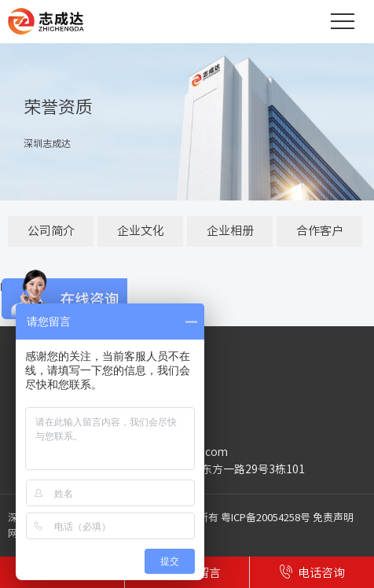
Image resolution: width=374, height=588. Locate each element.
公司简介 (51, 231)
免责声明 (333, 518)
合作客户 (320, 231)
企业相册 (230, 231)
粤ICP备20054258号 (266, 518)
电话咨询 (312, 571)
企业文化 (141, 231)
